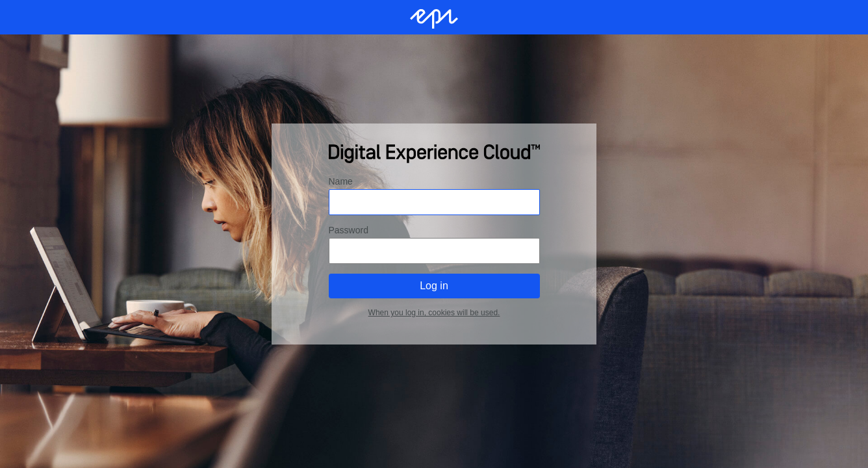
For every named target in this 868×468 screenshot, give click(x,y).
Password (349, 230)
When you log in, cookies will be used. (434, 313)
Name (341, 181)
